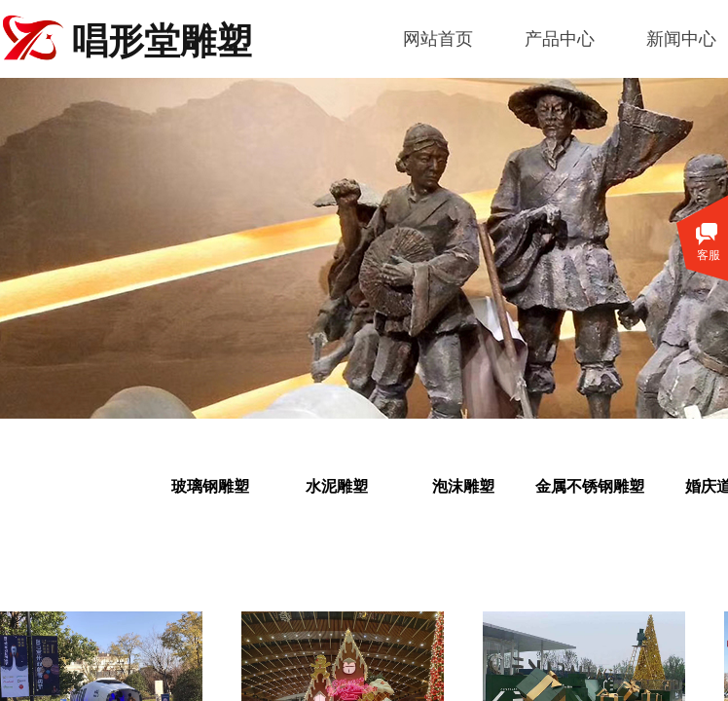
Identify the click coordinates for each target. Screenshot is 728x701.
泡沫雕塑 (463, 486)
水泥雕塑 (337, 486)
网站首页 (438, 39)
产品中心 (560, 39)
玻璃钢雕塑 (210, 486)
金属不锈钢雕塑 (590, 486)
